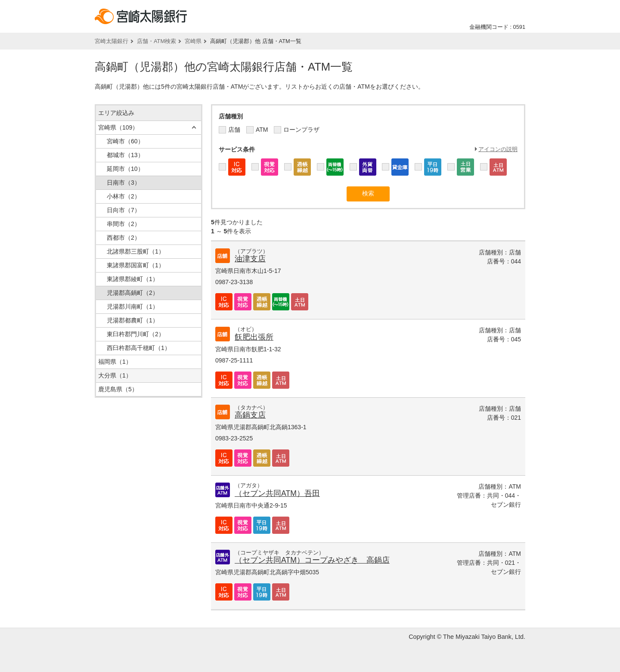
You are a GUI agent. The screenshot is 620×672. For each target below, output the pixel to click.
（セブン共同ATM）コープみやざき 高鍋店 (312, 560)
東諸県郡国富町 (136, 265)
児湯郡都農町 (133, 320)
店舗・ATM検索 (157, 41)
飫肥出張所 (254, 337)
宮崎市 (125, 141)
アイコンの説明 (498, 149)
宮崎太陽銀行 (112, 41)
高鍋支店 (250, 415)
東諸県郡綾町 (133, 279)
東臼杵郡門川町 (136, 334)
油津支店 (250, 259)
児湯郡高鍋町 (133, 293)
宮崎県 (193, 41)
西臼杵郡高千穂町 (139, 348)
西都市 (124, 238)
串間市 (124, 224)
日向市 (124, 210)
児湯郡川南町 (133, 307)
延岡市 (125, 169)
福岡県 (115, 362)
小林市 (124, 196)
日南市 (124, 183)
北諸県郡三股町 (136, 251)
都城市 (125, 155)
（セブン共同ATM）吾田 (277, 493)
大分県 (115, 375)
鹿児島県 (118, 389)
